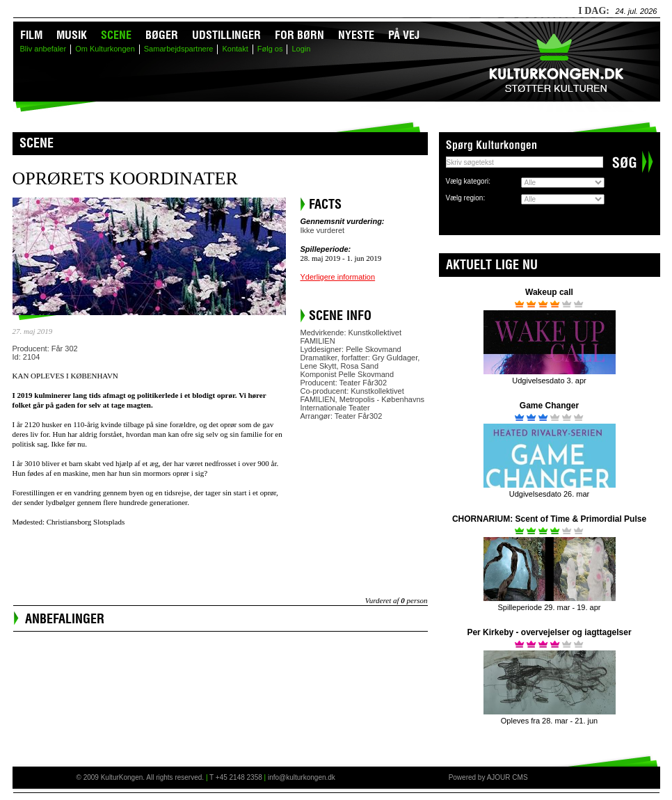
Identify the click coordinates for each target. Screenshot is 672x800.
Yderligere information (338, 277)
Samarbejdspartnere (179, 49)
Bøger (162, 35)
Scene (116, 35)
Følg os (270, 49)
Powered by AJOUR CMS (488, 777)
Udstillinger (226, 35)
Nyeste (356, 35)
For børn (299, 35)
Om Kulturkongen (105, 49)
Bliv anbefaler (43, 49)
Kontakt (235, 49)
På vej (404, 35)
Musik (72, 35)
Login (301, 49)
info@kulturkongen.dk (302, 777)
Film (31, 35)
